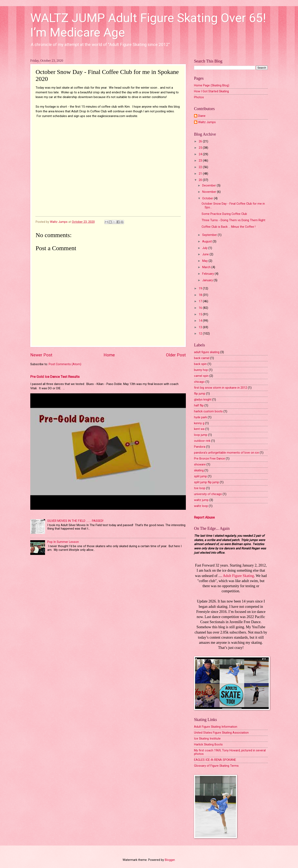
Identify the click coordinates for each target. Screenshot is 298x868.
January (208, 280)
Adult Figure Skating (238, 576)
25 (201, 148)
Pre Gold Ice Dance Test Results (55, 377)
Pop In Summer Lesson (63, 542)
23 (201, 161)
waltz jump (201, 500)
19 (201, 288)
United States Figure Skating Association (221, 733)
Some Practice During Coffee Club (224, 214)
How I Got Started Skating (211, 91)
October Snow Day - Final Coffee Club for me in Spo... (233, 205)
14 (201, 321)
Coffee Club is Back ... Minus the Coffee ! (229, 227)
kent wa (199, 429)
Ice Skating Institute (207, 739)
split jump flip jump (207, 482)
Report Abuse (204, 517)
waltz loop (201, 506)
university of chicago (208, 494)
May (205, 261)
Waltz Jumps (207, 122)
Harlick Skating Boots (208, 744)
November (210, 192)
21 (201, 174)
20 (201, 180)
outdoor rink (202, 441)
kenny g (199, 423)
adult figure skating (207, 352)
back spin (200, 364)
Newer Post (41, 355)
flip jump (200, 394)
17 (201, 301)
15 (201, 314)
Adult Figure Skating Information (216, 727)
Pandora (200, 447)
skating (199, 470)
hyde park (200, 417)
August (207, 241)
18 (201, 295)
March (207, 267)
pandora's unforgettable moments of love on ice (226, 453)
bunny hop (201, 370)
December (209, 185)
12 (201, 334)
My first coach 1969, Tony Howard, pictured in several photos (230, 752)
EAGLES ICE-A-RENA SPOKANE (215, 760)
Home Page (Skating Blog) (212, 85)
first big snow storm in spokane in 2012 (221, 388)
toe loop (200, 488)
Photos (199, 97)
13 (201, 327)
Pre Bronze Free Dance (209, 459)
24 (201, 154)
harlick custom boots (208, 411)
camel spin (201, 376)
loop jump (201, 435)
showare (200, 464)
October (208, 198)
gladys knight (203, 399)
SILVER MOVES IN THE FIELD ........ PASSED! (75, 521)
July (205, 248)
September (210, 235)
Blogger (170, 860)
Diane (202, 116)
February (208, 274)
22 (201, 167)
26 (201, 141)
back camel (202, 358)
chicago (199, 382)
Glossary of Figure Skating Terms (216, 766)
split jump (200, 476)
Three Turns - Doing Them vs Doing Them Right (233, 220)
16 (201, 308)
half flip (199, 405)
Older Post (176, 355)
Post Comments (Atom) (65, 364)
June (206, 254)
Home (109, 355)
